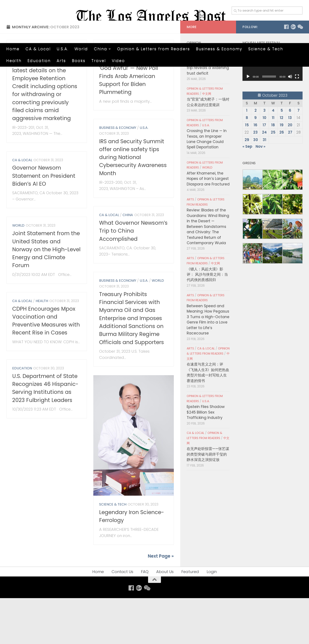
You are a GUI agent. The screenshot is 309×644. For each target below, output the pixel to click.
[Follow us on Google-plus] (293, 73)
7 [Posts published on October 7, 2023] (298, 156)
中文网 (207, 140)
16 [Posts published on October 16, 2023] (255, 171)
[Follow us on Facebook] (286, 73)
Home (13, 49)
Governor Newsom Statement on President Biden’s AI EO (44, 222)
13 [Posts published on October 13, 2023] (290, 164)
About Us (165, 618)
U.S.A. (63, 49)
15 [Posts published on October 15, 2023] (247, 171)
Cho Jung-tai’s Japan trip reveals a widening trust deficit (208, 114)
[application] (273, 110)
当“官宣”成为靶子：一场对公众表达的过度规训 (208, 148)
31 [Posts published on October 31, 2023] (264, 186)
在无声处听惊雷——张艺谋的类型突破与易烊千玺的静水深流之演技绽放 (208, 500)
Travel (99, 61)
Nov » (261, 192)
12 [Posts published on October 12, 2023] (282, 164)
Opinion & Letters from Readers (154, 49)
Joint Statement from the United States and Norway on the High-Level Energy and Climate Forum (46, 295)
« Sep (247, 192)
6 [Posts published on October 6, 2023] (290, 156)
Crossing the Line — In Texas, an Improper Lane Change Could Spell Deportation (207, 185)
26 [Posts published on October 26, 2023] (282, 178)
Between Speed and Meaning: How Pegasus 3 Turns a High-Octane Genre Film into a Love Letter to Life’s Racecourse (208, 366)
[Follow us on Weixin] (300, 73)
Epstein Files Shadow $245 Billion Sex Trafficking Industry (206, 458)
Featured (190, 618)
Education (39, 61)
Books (79, 61)
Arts (61, 61)
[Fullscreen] (297, 123)
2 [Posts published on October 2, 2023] (256, 156)
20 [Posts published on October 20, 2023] (290, 171)
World (81, 49)
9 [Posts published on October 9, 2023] (255, 164)
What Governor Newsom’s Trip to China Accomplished (133, 277)
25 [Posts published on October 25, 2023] (273, 178)
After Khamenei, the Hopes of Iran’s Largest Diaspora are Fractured (208, 225)
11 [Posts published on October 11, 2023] (273, 164)
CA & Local (38, 49)
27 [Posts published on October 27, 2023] (290, 178)
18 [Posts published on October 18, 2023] (273, 171)
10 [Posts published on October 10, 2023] (264, 164)
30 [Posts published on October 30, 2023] (256, 186)
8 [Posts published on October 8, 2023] (247, 164)
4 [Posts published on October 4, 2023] (273, 156)
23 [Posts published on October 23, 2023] (255, 178)
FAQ (145, 618)
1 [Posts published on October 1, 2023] (247, 156)
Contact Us (122, 618)
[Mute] (290, 123)
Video (118, 61)
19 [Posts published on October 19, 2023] (282, 171)
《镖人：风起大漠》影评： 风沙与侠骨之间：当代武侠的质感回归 (207, 320)
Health (14, 61)
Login (212, 618)
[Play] (248, 123)
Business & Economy (219, 49)
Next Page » (161, 602)
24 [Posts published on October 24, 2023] (264, 178)
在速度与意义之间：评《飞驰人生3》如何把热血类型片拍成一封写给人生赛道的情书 (208, 418)
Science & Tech (266, 49)
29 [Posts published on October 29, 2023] (247, 186)
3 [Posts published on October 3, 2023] (264, 156)
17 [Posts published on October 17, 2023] (264, 171)
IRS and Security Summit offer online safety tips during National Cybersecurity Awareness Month (133, 203)
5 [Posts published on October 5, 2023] (282, 156)
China (101, 49)
